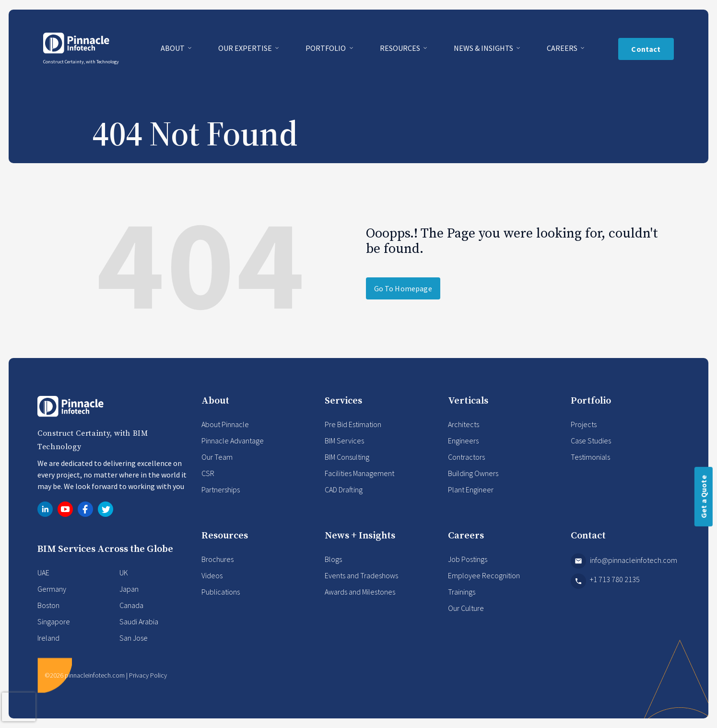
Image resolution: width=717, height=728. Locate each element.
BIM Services (344, 441)
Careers (563, 48)
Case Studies (591, 441)
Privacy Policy (148, 675)
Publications (221, 592)
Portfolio (326, 48)
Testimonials (590, 457)
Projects (584, 424)
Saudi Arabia (139, 621)
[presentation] (19, 707)
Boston (48, 605)
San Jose (134, 638)
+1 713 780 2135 (605, 581)
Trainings (462, 592)
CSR (208, 473)
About (173, 48)
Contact (646, 49)
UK (124, 573)
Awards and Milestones (360, 592)
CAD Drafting (344, 489)
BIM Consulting (347, 457)
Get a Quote (704, 497)
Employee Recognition (484, 575)
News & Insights (484, 48)
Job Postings (468, 559)
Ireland (48, 638)
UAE (43, 573)
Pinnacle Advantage (233, 441)
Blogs (333, 559)
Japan (129, 589)
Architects (464, 424)
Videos (212, 575)
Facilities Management (359, 473)
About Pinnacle (225, 424)
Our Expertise (246, 48)
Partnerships (221, 489)
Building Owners (473, 473)
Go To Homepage (403, 288)
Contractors (466, 457)
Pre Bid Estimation (353, 424)
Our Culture (466, 608)
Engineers (463, 441)
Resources (401, 48)
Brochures (217, 559)
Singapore (54, 621)
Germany (52, 589)
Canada (131, 605)
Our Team (217, 457)
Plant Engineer (471, 489)
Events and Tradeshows (361, 575)
